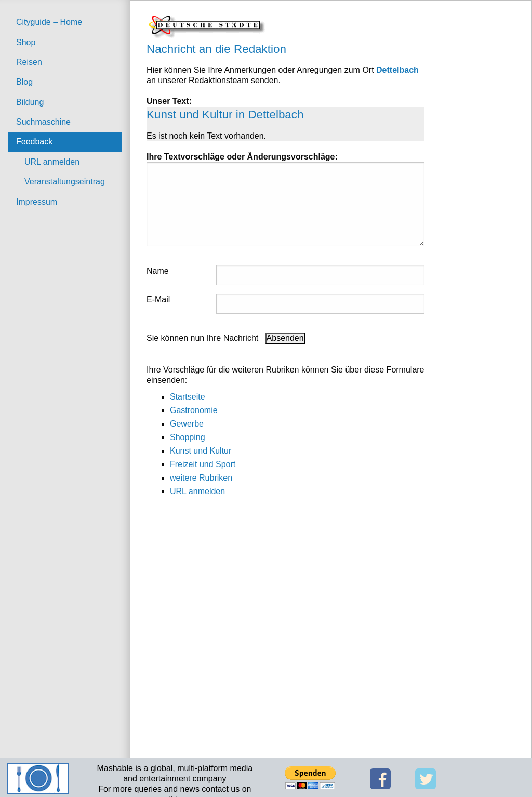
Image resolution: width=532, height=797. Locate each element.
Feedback (34, 142)
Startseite (188, 397)
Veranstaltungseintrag (65, 182)
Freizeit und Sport (203, 464)
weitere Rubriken (201, 478)
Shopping (188, 437)
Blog (24, 82)
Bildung (30, 102)
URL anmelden (52, 162)
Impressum (37, 202)
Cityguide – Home (49, 22)
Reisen (29, 62)
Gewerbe (187, 424)
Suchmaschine (43, 122)
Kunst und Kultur (201, 451)
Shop (26, 42)
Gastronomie (194, 410)
